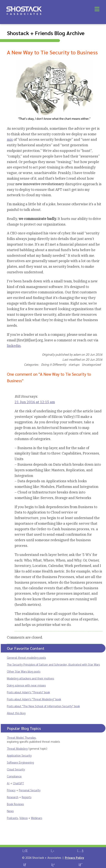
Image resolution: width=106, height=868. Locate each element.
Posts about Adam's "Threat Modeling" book (34, 699)
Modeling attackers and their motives (30, 678)
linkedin (14, 346)
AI (8, 783)
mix (10, 139)
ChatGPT (18, 783)
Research (13, 797)
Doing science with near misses (26, 685)
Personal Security (30, 790)
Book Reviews (15, 804)
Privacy (11, 790)
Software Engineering (20, 762)
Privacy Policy (75, 857)
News (10, 811)
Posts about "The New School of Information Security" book (43, 706)
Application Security (19, 755)
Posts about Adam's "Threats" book (28, 692)
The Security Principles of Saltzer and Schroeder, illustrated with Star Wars (53, 664)
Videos (24, 818)
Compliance (14, 776)
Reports (26, 797)
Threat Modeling (17, 748)
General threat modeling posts (26, 657)
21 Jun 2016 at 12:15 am (35, 402)
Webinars (36, 818)
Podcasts (12, 818)
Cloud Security (16, 769)
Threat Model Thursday (21, 737)
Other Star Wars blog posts (24, 671)
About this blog (16, 713)
